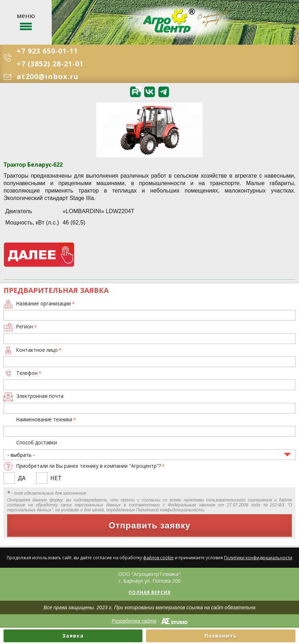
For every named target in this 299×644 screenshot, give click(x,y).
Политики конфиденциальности (258, 558)
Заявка (73, 636)
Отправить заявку (150, 525)
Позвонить (221, 636)
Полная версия (150, 592)
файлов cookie (158, 558)
